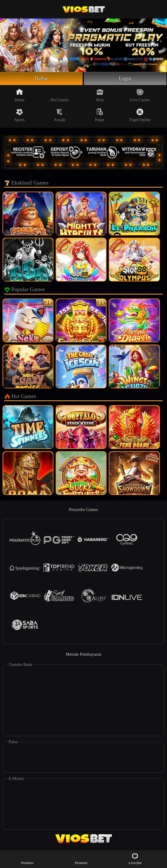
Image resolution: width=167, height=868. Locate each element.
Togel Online (140, 115)
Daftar (41, 78)
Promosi (27, 859)
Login (125, 78)
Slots (100, 95)
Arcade (60, 115)
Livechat (135, 859)
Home (19, 95)
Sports (20, 115)
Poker (100, 115)
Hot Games (60, 95)
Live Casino (140, 95)
